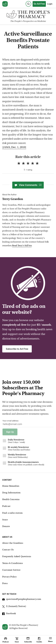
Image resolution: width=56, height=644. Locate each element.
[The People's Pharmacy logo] (28, 15)
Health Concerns (11, 500)
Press (5, 584)
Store (5, 520)
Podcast (6, 506)
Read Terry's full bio (22, 246)
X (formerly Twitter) (14, 607)
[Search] (28, 4)
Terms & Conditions (13, 563)
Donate (6, 526)
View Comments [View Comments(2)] (28, 185)
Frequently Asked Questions (17, 557)
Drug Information (11, 493)
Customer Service (11, 570)
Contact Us (8, 550)
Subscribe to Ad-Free (17, 349)
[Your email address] (28, 425)
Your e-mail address (10, 421)
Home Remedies (11, 486)
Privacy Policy (9, 577)
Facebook (9, 614)
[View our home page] (5, 4)
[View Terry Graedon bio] (27, 199)
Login (50, 4)
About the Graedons (13, 543)
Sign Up (10, 432)
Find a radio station (12, 513)
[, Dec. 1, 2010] (14, 147)
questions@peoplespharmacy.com (22, 600)
